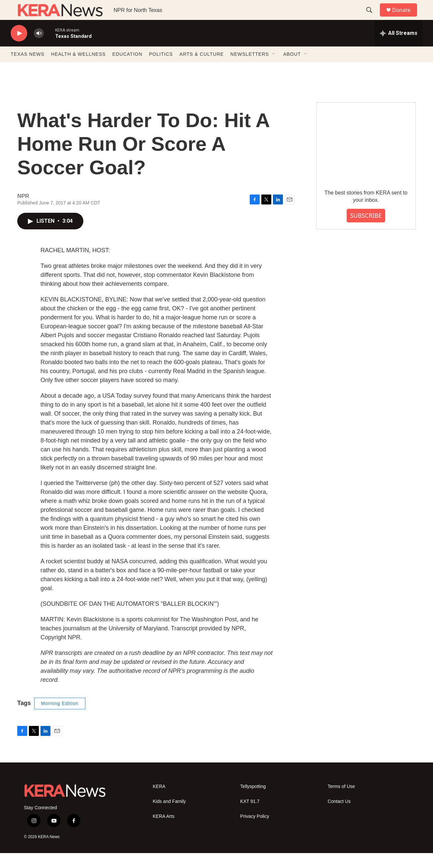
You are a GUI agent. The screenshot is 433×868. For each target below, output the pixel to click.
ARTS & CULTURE (202, 69)
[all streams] (399, 48)
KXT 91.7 (250, 816)
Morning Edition (60, 718)
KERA (159, 801)
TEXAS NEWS (28, 69)
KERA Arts (164, 831)
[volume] (39, 48)
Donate (405, 17)
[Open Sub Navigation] (274, 69)
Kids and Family (169, 816)
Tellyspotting (253, 801)
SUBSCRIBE (366, 230)
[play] (19, 48)
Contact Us (339, 816)
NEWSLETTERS (250, 69)
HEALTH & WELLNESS (79, 69)
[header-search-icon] (372, 18)
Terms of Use (341, 801)
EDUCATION (127, 69)
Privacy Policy (255, 831)
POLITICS (161, 69)
